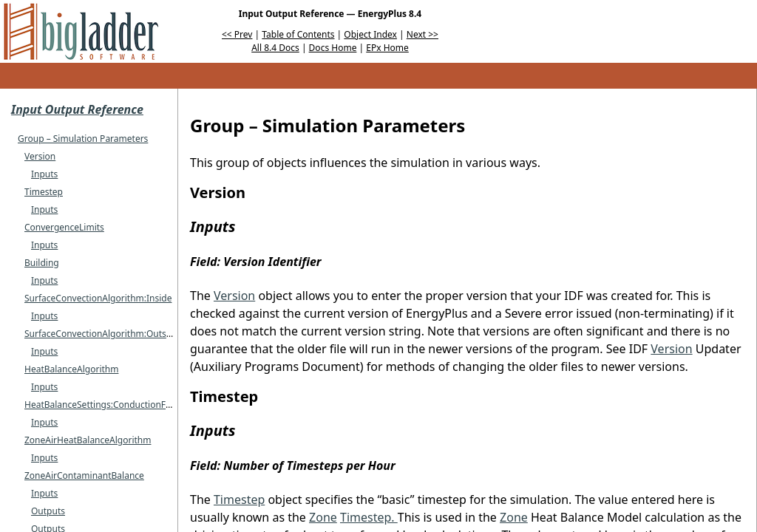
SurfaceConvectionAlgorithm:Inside (98, 298)
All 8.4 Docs (275, 48)
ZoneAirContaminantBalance (84, 475)
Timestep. (369, 517)
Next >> (422, 34)
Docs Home (333, 48)
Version (40, 156)
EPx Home (387, 48)
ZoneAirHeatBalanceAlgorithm (88, 440)
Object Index (370, 34)
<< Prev (237, 34)
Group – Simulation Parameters (83, 139)
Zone (323, 517)
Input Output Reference (77, 109)
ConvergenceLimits (64, 227)
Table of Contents (298, 34)
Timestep (44, 192)
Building (42, 263)
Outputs (48, 511)
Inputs (44, 174)
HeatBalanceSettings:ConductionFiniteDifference (126, 405)
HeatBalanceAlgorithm (71, 369)
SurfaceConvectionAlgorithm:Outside (102, 334)
